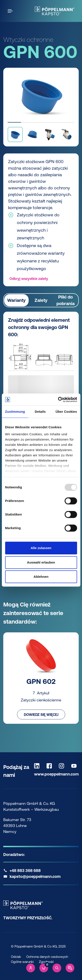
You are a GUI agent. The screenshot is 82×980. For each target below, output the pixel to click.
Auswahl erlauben (41, 562)
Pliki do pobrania (65, 300)
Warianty (16, 300)
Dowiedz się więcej (41, 714)
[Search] (57, 968)
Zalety (41, 300)
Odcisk (16, 957)
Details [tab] (40, 412)
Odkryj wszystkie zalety (29, 279)
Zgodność (46, 962)
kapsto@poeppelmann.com (35, 876)
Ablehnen (41, 577)
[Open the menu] (11, 11)
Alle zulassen (41, 548)
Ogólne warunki (22, 962)
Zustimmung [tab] (15, 412)
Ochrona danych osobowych (47, 957)
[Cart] (44, 968)
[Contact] (70, 968)
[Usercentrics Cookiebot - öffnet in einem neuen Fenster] (58, 400)
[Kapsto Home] (55, 11)
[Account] (31, 968)
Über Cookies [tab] (66, 412)
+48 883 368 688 (25, 871)
